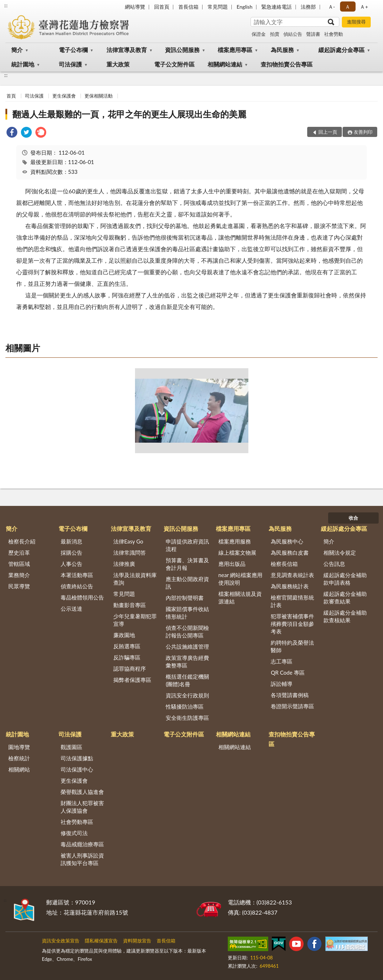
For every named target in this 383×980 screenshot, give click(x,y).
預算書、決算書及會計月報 (187, 564)
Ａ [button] (348, 7)
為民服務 (282, 50)
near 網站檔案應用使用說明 (241, 579)
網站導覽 (135, 7)
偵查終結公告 (77, 586)
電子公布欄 (73, 50)
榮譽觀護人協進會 (82, 792)
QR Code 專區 (288, 672)
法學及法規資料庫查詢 (135, 579)
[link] (12, 133)
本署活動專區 (77, 575)
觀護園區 (71, 747)
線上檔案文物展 (237, 553)
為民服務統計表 (290, 586)
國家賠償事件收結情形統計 (187, 613)
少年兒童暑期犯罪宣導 (135, 620)
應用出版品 (232, 564)
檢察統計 (19, 758)
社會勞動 (334, 34)
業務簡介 (19, 575)
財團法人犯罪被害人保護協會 (82, 807)
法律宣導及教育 (127, 50)
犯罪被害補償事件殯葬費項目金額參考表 (292, 624)
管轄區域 (19, 564)
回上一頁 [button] (328, 132)
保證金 (259, 34)
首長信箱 (188, 7)
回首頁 (162, 7)
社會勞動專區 (77, 822)
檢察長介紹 (22, 541)
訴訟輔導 (282, 684)
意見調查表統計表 (292, 575)
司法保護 (70, 64)
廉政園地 (124, 635)
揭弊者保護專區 (132, 680)
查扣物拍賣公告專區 (287, 64)
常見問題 (218, 7)
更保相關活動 (99, 96)
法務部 (308, 7)
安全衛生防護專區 (187, 718)
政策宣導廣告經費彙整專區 (187, 661)
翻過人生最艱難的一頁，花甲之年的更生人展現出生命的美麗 (129, 114)
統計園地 (23, 64)
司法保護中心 (77, 769)
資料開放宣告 (137, 941)
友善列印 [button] (363, 132)
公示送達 (71, 609)
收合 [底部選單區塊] (353, 518)
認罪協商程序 (130, 669)
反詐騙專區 (127, 657)
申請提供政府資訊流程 (187, 545)
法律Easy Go (128, 541)
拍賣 (275, 34)
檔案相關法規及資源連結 (240, 598)
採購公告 (71, 553)
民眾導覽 (19, 586)
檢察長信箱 (284, 564)
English (245, 7)
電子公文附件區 (174, 64)
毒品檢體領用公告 (82, 597)
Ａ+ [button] (364, 7)
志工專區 (282, 661)
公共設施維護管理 (187, 646)
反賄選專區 (127, 646)
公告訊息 (334, 564)
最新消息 (71, 541)
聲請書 (313, 34)
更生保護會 (64, 96)
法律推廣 (124, 564)
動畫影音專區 (130, 605)
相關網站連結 (225, 64)
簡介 (17, 50)
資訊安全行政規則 (187, 695)
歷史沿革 (19, 553)
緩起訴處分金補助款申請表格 (345, 579)
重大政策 (118, 64)
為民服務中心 (287, 541)
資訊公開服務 (182, 50)
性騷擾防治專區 (185, 706)
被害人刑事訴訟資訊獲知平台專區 (82, 859)
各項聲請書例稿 (290, 695)
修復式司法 (74, 833)
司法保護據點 (77, 758)
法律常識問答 (130, 553)
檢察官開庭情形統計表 (292, 601)
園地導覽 (19, 747)
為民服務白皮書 (290, 553)
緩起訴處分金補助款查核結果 (345, 616)
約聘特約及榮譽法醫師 (292, 646)
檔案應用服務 (235, 541)
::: (6, 5)
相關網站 (19, 769)
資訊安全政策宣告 (61, 941)
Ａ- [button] (332, 7)
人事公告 (71, 564)
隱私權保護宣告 (101, 941)
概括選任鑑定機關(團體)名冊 (187, 680)
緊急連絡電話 (277, 7)
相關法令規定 (340, 553)
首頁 (11, 96)
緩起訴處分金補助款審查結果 (345, 598)
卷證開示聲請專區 (292, 706)
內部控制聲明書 (185, 598)
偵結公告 (293, 34)
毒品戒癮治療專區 (82, 844)
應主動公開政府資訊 (187, 583)
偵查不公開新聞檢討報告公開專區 (187, 631)
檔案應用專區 (235, 50)
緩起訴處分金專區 (341, 50)
